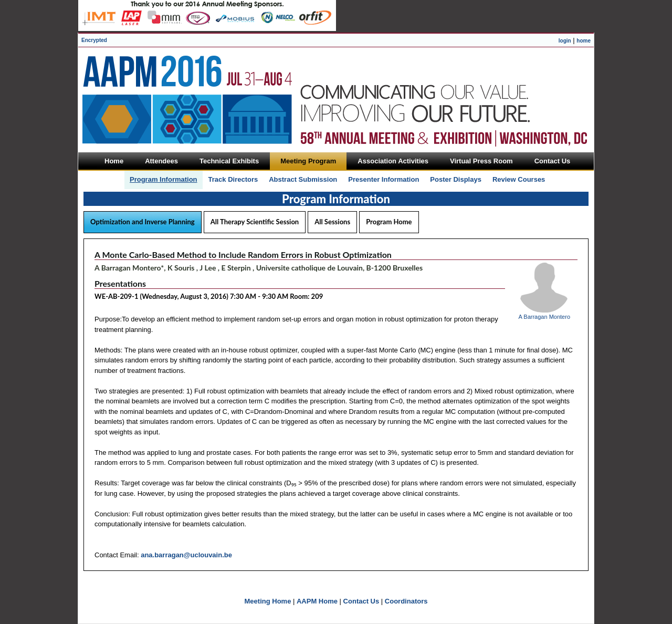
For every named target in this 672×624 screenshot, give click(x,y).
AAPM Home (317, 601)
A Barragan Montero (544, 317)
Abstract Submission (303, 179)
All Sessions (332, 222)
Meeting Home (268, 601)
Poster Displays (456, 179)
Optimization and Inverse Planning (143, 222)
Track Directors (233, 179)
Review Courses (519, 179)
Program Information (164, 179)
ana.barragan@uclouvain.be (186, 555)
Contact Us (361, 601)
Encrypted (94, 40)
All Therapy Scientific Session (255, 222)
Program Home (389, 222)
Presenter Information (384, 179)
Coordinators (406, 601)
